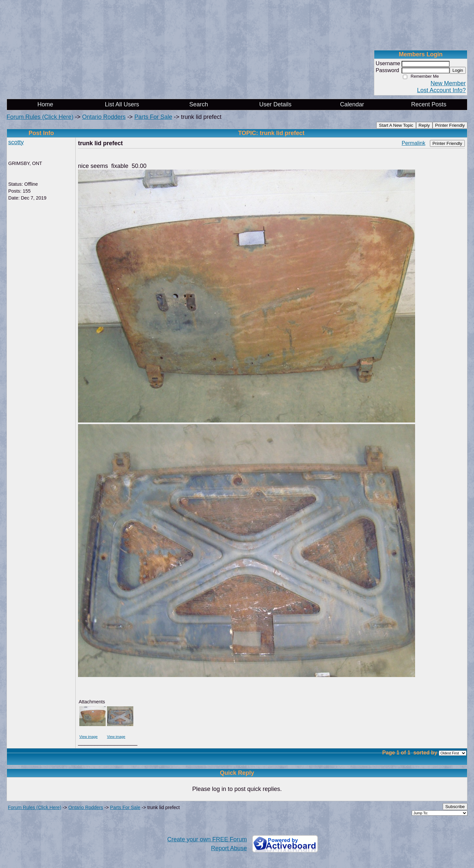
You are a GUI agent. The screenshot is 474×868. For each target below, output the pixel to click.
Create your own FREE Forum (207, 839)
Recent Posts (429, 104)
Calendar (352, 104)
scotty (16, 142)
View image (89, 737)
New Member (448, 83)
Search (199, 104)
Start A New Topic (396, 125)
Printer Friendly (450, 125)
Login (458, 70)
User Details (275, 104)
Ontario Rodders (104, 117)
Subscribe (455, 807)
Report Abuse (229, 848)
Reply (424, 125)
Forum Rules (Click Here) (40, 117)
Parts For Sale (153, 117)
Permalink (413, 143)
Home (45, 104)
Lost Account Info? (441, 90)
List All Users (122, 104)
